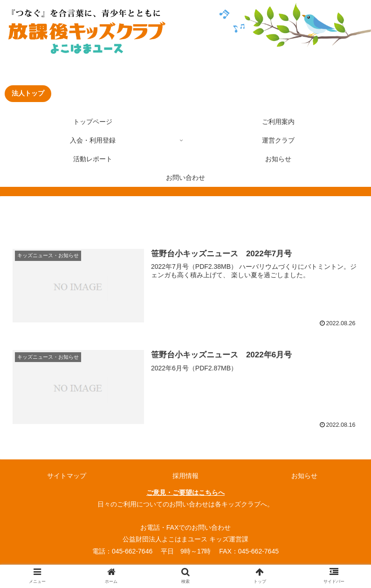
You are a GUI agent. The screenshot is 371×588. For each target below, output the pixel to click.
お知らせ (304, 476)
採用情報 (185, 476)
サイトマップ (67, 476)
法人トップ (28, 93)
